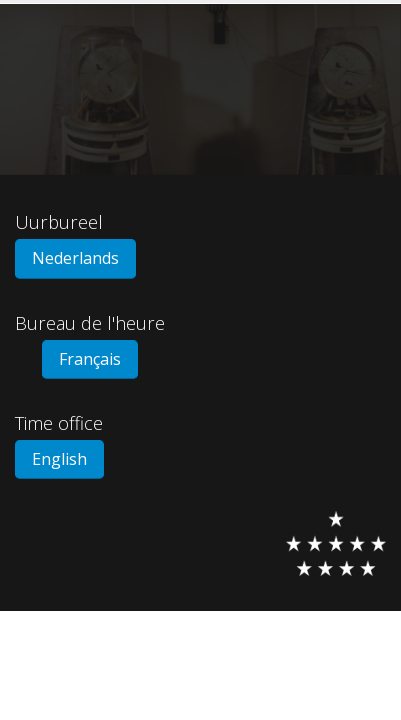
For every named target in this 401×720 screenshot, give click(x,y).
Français (90, 359)
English (59, 459)
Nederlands (75, 258)
